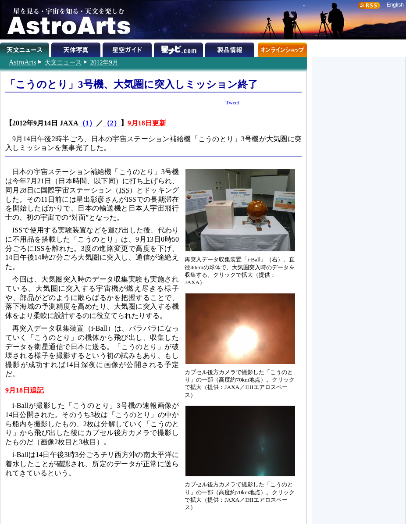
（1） (87, 123)
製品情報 (231, 48)
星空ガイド (128, 48)
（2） (112, 123)
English (395, 5)
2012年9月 (104, 62)
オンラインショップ (282, 48)
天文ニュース (63, 62)
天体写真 (77, 48)
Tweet (233, 103)
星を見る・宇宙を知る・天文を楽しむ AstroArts (66, 20)
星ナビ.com (180, 48)
